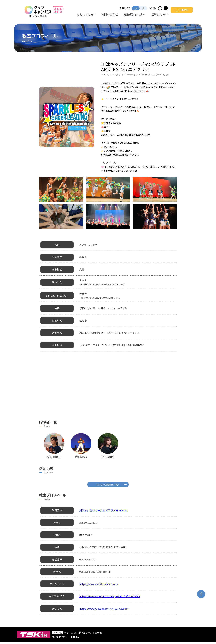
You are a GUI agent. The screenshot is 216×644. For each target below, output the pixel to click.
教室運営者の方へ (144, 14)
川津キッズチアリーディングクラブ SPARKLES (103, 510)
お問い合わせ (126, 14)
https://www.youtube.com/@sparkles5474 (104, 608)
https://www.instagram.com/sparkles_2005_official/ (110, 596)
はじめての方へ (109, 14)
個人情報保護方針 (71, 638)
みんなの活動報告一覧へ (108, 485)
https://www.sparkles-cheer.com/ (99, 584)
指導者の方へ (163, 14)
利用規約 (86, 638)
